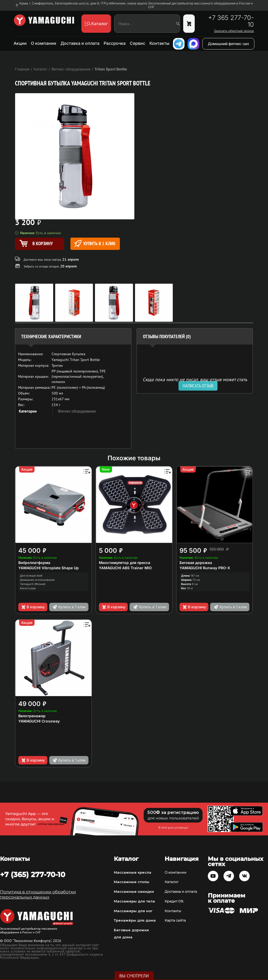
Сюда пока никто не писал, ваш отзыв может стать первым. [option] (195, 382)
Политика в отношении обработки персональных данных (38, 894)
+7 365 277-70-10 (231, 21)
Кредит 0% (174, 901)
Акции (20, 43)
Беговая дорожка (196, 563)
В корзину (33, 607)
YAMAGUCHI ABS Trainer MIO (125, 568)
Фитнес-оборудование (77, 411)
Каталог (172, 882)
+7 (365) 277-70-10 (33, 874)
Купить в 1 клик (95, 243)
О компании (44, 43)
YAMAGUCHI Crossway (39, 721)
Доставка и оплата (80, 43)
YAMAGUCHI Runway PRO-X (205, 568)
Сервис (138, 43)
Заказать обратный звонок (234, 31)
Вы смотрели (134, 976)
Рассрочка (115, 43)
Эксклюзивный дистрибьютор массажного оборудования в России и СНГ (200, 5)
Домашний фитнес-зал (228, 44)
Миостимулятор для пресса (125, 563)
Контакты (159, 43)
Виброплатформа (34, 563)
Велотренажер (32, 716)
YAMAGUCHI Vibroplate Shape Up (49, 568)
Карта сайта (175, 920)
